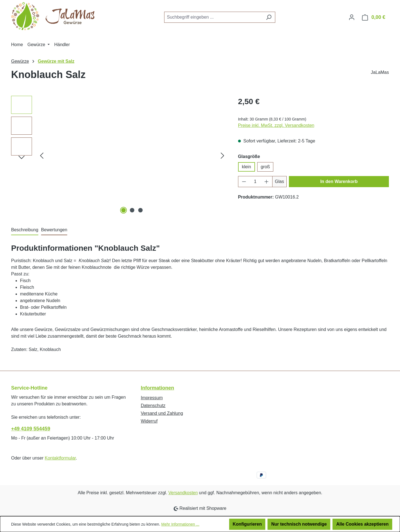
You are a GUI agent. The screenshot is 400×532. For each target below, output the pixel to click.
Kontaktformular (60, 458)
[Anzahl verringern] (244, 182)
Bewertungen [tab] (54, 230)
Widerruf (149, 421)
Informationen (157, 388)
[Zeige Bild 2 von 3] (132, 210)
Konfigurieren (247, 524)
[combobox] (213, 17)
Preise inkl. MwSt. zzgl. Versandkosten (276, 125)
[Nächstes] (222, 155)
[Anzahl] (255, 182)
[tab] (25, 230)
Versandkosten (183, 493)
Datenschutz (153, 406)
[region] (119, 155)
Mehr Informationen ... (180, 524)
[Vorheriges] (42, 155)
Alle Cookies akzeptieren (362, 524)
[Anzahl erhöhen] (267, 182)
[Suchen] (269, 17)
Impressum (152, 398)
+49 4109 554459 (31, 429)
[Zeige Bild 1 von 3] (124, 210)
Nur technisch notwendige (299, 524)
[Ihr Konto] (352, 17)
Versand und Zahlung (162, 413)
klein (247, 167)
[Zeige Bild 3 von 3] (141, 210)
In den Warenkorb (339, 181)
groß (265, 167)
